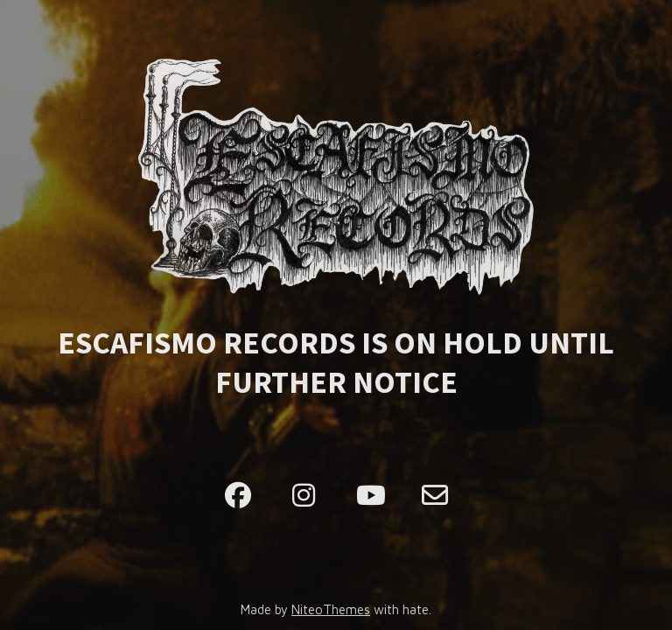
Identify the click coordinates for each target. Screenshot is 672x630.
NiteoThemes (331, 609)
